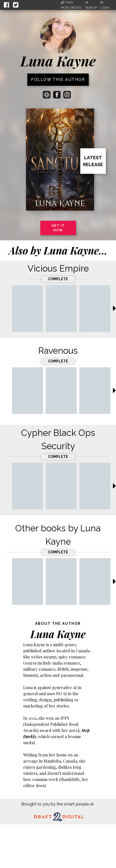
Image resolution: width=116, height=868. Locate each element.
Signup (91, 5)
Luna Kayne (58, 61)
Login (105, 5)
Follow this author (58, 80)
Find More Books (71, 5)
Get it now (58, 228)
